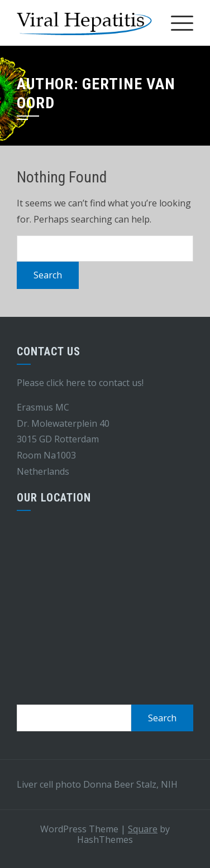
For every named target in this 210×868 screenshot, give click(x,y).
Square (143, 829)
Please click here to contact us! (80, 383)
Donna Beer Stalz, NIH (130, 784)
